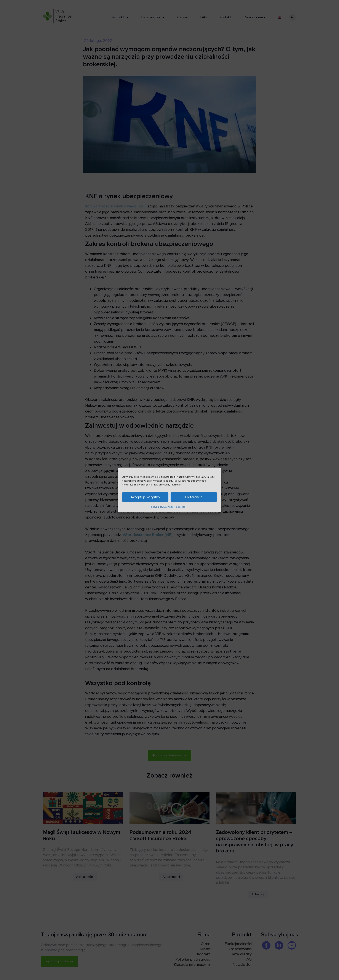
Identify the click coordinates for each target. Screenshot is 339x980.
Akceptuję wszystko (145, 498)
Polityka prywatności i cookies (167, 508)
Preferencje (194, 498)
